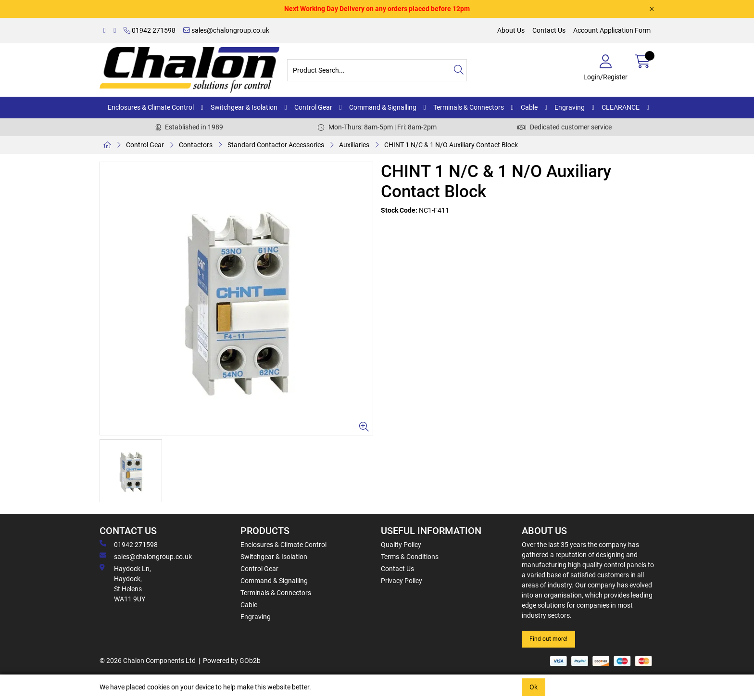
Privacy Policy (402, 581)
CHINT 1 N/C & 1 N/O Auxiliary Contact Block (451, 145)
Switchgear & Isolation (244, 107)
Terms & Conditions (410, 557)
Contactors (196, 145)
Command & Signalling (383, 107)
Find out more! (548, 639)
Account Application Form (612, 30)
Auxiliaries (354, 145)
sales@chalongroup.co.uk (226, 30)
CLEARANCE (621, 107)
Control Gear (313, 107)
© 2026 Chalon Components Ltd (148, 661)
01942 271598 (150, 30)
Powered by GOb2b (232, 661)
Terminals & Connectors (469, 107)
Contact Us (549, 30)
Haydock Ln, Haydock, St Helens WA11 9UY (125, 583)
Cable (529, 107)
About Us (511, 30)
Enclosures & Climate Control (151, 107)
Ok (534, 687)
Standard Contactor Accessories (276, 145)
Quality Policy (401, 545)
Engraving (570, 107)
